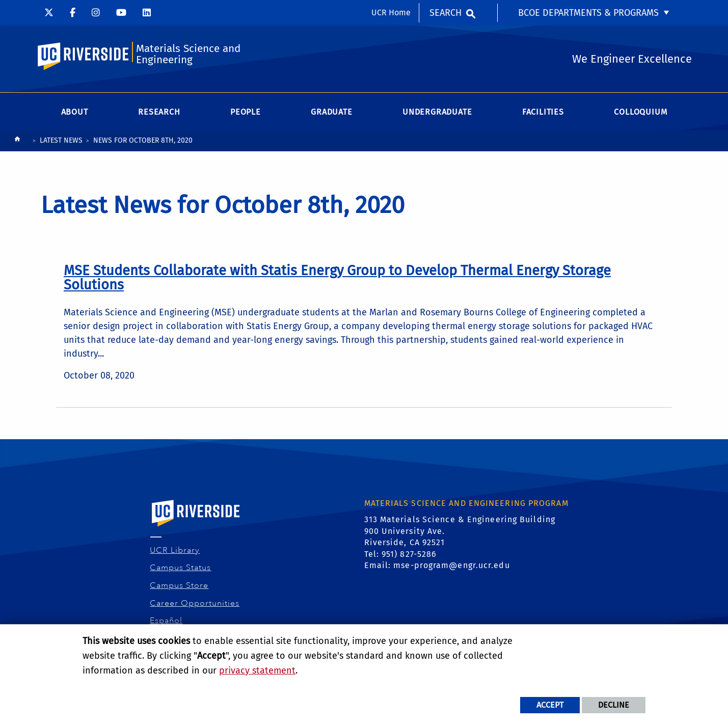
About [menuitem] (75, 112)
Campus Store (179, 585)
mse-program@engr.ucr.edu (451, 565)
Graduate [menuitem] (331, 112)
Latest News (61, 140)
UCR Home (391, 12)
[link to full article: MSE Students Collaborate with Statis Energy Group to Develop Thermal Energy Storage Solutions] (337, 277)
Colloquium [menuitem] (640, 112)
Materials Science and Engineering (188, 54)
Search (446, 13)
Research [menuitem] (159, 112)
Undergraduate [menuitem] (437, 112)
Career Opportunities (195, 603)
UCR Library (175, 550)
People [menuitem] (246, 112)
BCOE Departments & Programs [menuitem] (588, 13)
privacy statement (257, 670)
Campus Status (181, 568)
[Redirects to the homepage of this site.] (17, 141)
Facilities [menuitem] (543, 112)
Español (166, 621)
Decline (614, 705)
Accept (550, 705)
